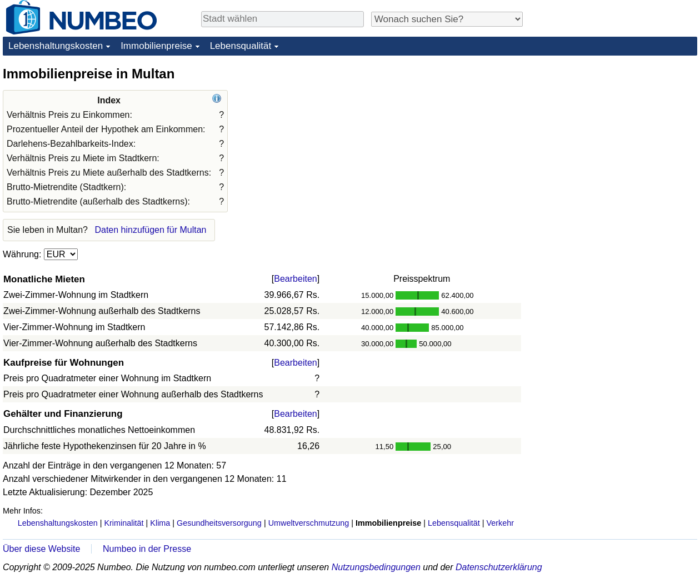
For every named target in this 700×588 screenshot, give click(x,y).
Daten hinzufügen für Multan (150, 230)
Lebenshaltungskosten (56, 46)
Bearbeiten (295, 279)
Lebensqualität (241, 46)
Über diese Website (41, 549)
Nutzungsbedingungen (376, 567)
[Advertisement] (614, 134)
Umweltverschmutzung (309, 523)
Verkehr (500, 523)
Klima (160, 523)
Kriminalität (124, 523)
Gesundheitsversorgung (219, 523)
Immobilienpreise (156, 46)
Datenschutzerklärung (499, 567)
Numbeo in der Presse (147, 549)
